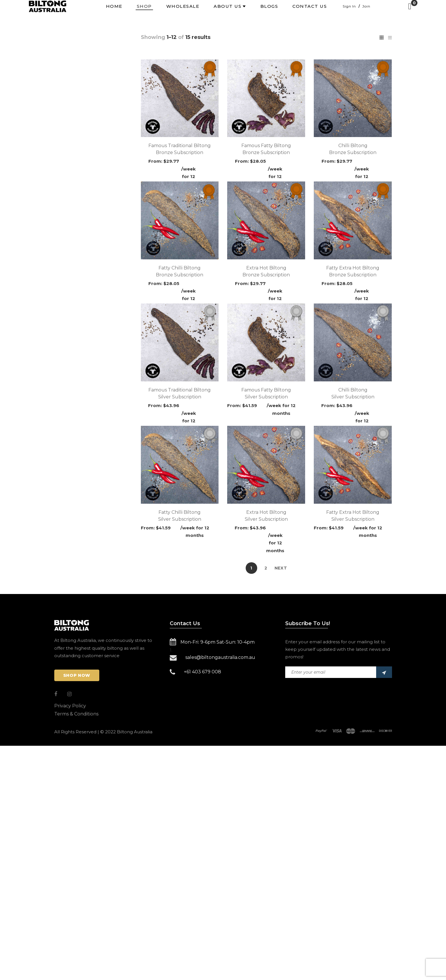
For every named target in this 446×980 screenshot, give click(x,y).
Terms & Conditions (76, 714)
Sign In (349, 6)
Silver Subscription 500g (90, 86)
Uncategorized (76, 107)
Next (281, 568)
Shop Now (77, 675)
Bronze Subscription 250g (92, 76)
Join (366, 6)
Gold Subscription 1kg (87, 96)
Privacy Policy (70, 706)
